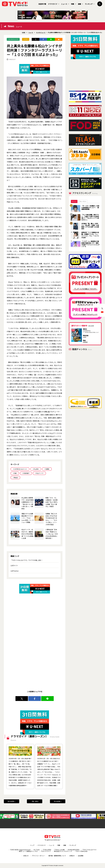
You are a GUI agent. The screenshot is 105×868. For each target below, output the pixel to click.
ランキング (90, 4)
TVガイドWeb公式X (81, 851)
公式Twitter (15, 571)
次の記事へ (58, 801)
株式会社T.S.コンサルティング (63, 851)
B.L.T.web (37, 850)
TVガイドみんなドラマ (89, 850)
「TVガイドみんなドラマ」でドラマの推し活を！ (27, 560)
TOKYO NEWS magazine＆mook (20, 850)
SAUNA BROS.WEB (73, 850)
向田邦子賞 (42, 4)
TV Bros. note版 (59, 850)
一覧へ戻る (35, 801)
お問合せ (72, 856)
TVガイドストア (46, 851)
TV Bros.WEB (47, 850)
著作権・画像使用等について (57, 856)
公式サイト (14, 565)
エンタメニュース (13, 39)
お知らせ (26, 856)
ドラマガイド (54, 4)
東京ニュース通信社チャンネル (28, 851)
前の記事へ (12, 801)
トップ (32, 845)
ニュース (65, 4)
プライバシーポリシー (39, 856)
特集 (73, 4)
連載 (80, 4)
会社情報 (81, 856)
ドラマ (26, 39)
